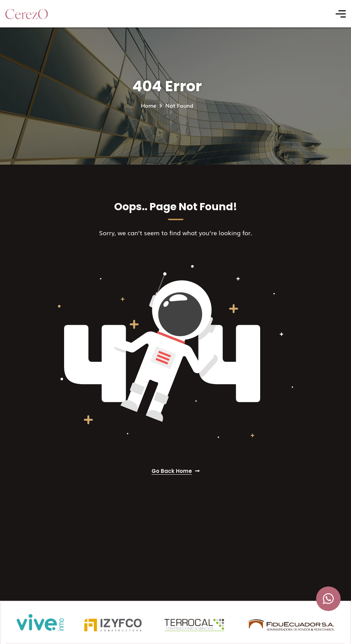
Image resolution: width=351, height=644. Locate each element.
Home (149, 105)
